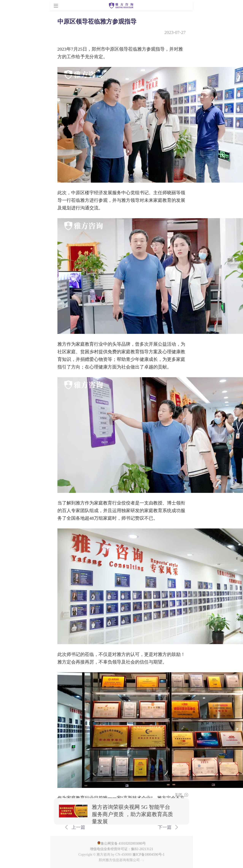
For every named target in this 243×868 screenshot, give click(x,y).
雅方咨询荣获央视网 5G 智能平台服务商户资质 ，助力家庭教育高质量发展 (132, 814)
